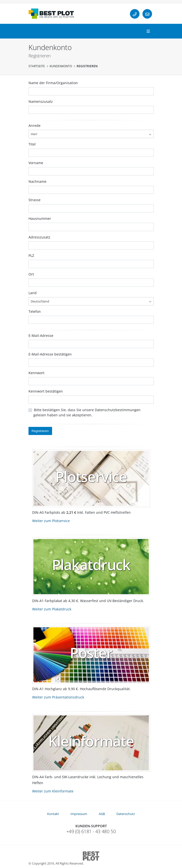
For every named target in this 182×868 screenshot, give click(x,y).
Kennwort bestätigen (46, 391)
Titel (32, 144)
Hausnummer (40, 218)
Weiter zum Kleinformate (53, 791)
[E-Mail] (147, 14)
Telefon (35, 311)
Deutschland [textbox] (40, 301)
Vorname (36, 163)
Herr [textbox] (34, 134)
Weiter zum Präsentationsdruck (58, 697)
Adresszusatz (39, 237)
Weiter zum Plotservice (51, 521)
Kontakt (53, 814)
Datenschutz (126, 814)
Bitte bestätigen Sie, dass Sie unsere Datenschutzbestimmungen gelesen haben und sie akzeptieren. (87, 412)
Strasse (35, 200)
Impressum (79, 814)
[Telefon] (135, 14)
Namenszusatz (41, 101)
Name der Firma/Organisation (53, 83)
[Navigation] (148, 31)
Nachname (37, 181)
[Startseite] (51, 14)
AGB (102, 814)
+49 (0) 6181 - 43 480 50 (91, 831)
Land (33, 293)
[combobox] (91, 134)
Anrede (35, 125)
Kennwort (36, 373)
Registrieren (40, 431)
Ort (31, 274)
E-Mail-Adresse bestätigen (50, 354)
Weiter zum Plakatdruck (52, 609)
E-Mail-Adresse (41, 335)
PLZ (31, 256)
